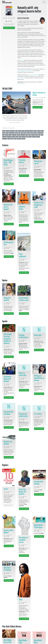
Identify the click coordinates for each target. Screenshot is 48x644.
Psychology (23, 137)
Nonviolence (4, 137)
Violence (24, 139)
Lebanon (7, 135)
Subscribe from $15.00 (9, 28)
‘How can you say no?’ (38, 162)
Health (31, 133)
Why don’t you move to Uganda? (8, 207)
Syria (12, 139)
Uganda (15, 139)
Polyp (20, 137)
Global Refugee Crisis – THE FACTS (8, 162)
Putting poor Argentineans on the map (39, 378)
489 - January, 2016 (36, 98)
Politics (17, 137)
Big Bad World (12, 131)
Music (36, 135)
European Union (12, 133)
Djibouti (4, 133)
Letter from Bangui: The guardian (22, 492)
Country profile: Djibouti (9, 531)
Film (19, 133)
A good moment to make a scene (24, 299)
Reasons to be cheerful (8, 443)
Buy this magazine (38, 107)
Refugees (30, 137)
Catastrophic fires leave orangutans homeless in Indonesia (8, 339)
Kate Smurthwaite (40, 133)
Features (16, 133)
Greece (28, 133)
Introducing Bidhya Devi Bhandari (7, 379)
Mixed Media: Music (38, 641)
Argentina (7, 131)
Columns (39, 131)
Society (9, 139)
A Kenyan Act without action (23, 415)
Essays (7, 133)
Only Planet (9, 137)
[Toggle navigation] (44, 2)
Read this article (8, 505)
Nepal (42, 135)
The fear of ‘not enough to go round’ (39, 205)
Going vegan (38, 335)
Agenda (4, 131)
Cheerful (35, 131)
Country (42, 131)
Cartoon (20, 131)
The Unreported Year (8, 243)
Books (16, 131)
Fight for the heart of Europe (39, 94)
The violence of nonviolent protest (23, 540)
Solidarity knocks (22, 208)
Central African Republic (29, 131)
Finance (25, 133)
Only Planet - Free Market (8, 569)
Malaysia (18, 135)
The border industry (22, 161)
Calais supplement (23, 255)
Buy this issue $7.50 (9, 24)
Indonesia (35, 133)
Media (27, 135)
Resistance (34, 137)
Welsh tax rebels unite (23, 374)
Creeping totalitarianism (24, 336)
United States (19, 139)
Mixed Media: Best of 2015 (8, 641)
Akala (21, 600)
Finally (22, 133)
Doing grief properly (7, 299)
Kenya (3, 135)
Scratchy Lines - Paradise (39, 483)
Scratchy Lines (5, 139)
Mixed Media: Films (23, 641)
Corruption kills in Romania (8, 413)
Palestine (13, 137)
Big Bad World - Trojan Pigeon (39, 526)
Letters (10, 135)
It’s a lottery (38, 414)
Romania (38, 137)
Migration (33, 135)
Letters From (14, 135)
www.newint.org (21, 84)
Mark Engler (23, 135)
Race (27, 137)
